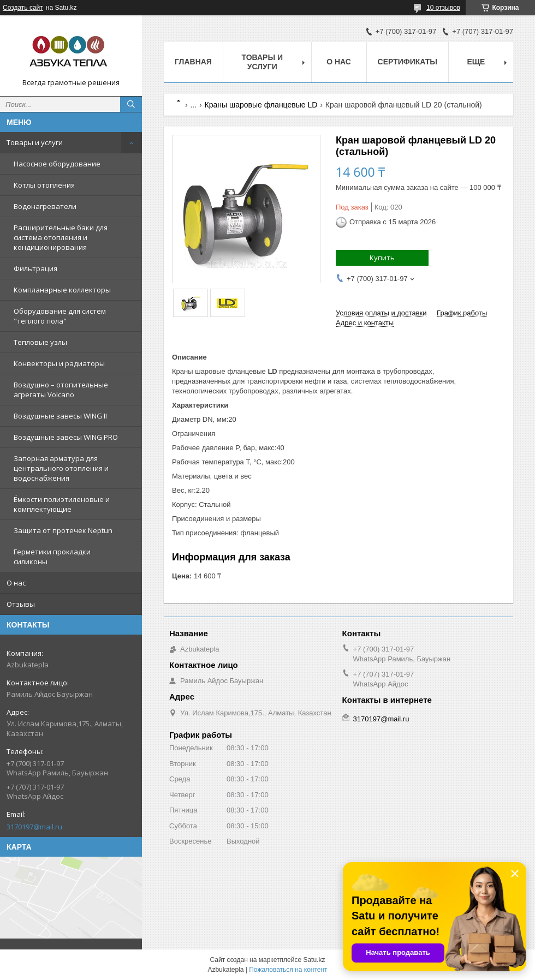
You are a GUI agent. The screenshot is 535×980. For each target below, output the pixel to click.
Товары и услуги (35, 142)
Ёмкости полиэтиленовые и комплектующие (62, 504)
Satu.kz (314, 960)
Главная (193, 62)
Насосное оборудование (57, 164)
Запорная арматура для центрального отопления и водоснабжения (61, 468)
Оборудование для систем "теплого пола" (60, 316)
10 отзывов (443, 8)
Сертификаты (408, 62)
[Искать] (131, 104)
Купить (382, 258)
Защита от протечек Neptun (63, 530)
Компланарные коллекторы (62, 290)
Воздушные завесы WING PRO (66, 437)
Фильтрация (35, 268)
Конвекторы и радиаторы (59, 363)
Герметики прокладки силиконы (52, 557)
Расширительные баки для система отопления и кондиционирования (61, 237)
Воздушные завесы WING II (60, 416)
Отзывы (21, 604)
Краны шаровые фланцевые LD (261, 105)
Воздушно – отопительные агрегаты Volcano (61, 390)
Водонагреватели (45, 206)
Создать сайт (23, 8)
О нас (16, 583)
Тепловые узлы (40, 342)
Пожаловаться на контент (288, 970)
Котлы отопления (44, 185)
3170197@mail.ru (34, 827)
